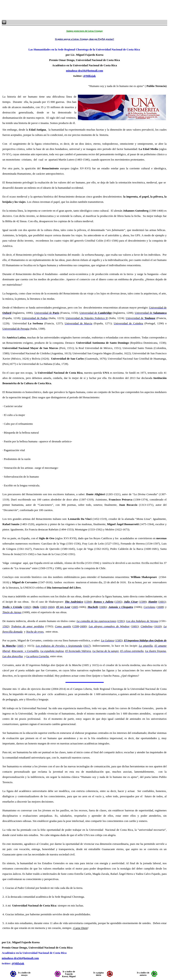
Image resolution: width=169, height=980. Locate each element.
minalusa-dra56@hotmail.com (84, 71)
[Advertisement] (55, 10)
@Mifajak (89, 76)
